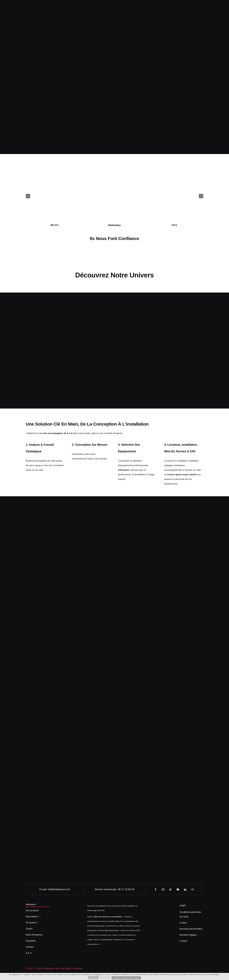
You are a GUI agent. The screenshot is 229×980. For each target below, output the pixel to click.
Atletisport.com (51, 969)
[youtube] (178, 889)
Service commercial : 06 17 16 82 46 (114, 889)
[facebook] (156, 889)
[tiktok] (171, 889)
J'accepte (93, 977)
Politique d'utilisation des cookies (127, 978)
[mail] (193, 889)
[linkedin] (185, 889)
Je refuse (105, 977)
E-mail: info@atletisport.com (55, 889)
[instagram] (163, 889)
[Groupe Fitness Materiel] (114, 738)
